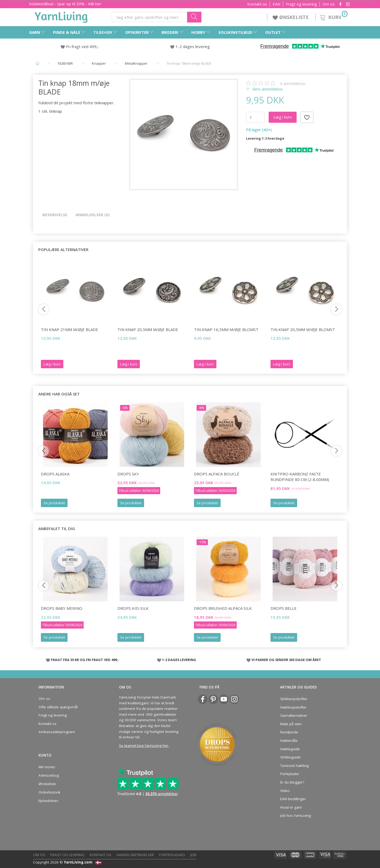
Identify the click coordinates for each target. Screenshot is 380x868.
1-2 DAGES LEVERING (179, 660)
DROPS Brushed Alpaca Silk (223, 608)
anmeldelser (293, 83)
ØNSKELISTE (291, 17)
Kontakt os (257, 4)
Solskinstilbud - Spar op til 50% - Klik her (65, 4)
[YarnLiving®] (61, 16)
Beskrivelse (55, 215)
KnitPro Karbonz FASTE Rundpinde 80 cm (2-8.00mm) (300, 477)
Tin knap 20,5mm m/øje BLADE (148, 329)
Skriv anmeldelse (267, 89)
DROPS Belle (284, 608)
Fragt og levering (301, 4)
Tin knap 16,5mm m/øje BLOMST (226, 329)
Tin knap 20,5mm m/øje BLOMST (303, 329)
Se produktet (54, 503)
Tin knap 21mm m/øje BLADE (70, 329)
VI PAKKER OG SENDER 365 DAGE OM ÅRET (286, 660)
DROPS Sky (128, 474)
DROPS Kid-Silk (133, 608)
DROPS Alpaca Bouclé (217, 474)
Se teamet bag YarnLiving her (144, 746)
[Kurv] (333, 16)
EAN (276, 4)
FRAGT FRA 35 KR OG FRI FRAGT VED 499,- (85, 660)
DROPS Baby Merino (62, 608)
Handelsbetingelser (135, 855)
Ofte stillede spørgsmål (58, 707)
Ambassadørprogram (57, 732)
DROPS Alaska (55, 474)
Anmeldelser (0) (93, 215)
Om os (329, 4)
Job (193, 855)
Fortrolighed (172, 855)
